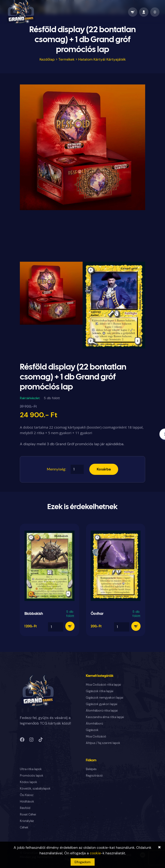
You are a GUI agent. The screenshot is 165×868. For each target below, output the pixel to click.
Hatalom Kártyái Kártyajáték (102, 59)
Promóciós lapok (32, 776)
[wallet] (133, 12)
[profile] (144, 12)
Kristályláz (27, 821)
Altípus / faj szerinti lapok (103, 743)
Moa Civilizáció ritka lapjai (103, 685)
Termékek (66, 59)
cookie (95, 853)
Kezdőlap (47, 59)
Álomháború (94, 723)
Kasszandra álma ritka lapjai (105, 717)
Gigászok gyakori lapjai (102, 704)
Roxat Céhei (28, 814)
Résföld (25, 808)
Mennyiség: (56, 469)
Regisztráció (94, 776)
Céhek (24, 827)
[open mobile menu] (155, 12)
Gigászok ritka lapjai (100, 691)
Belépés (91, 769)
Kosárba (104, 469)
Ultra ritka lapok (31, 769)
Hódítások (27, 801)
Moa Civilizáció (96, 736)
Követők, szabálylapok (35, 789)
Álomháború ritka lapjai (102, 711)
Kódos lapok (28, 782)
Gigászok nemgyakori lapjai (105, 698)
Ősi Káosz (27, 795)
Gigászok (92, 730)
